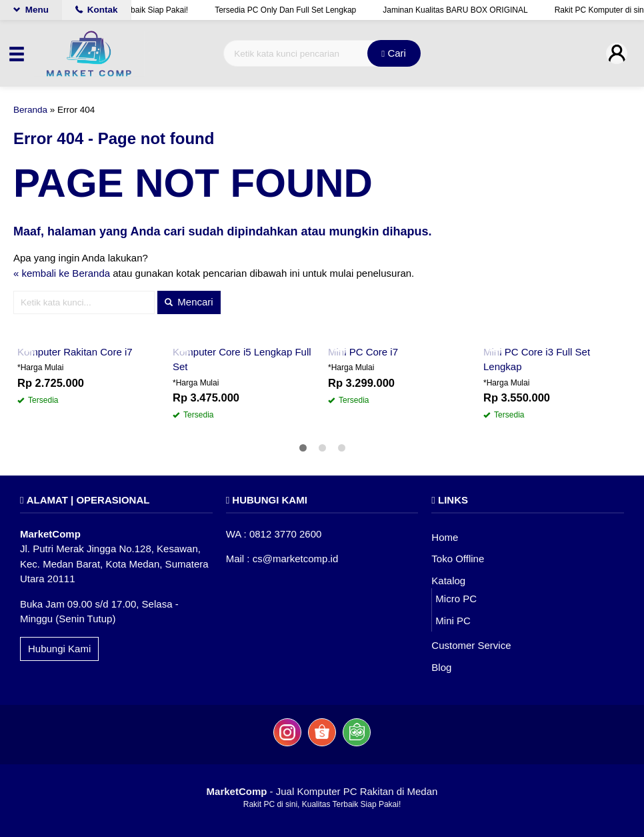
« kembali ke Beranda (62, 273)
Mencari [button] (189, 302)
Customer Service (471, 645)
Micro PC (456, 599)
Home (445, 537)
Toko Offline (458, 559)
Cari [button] (394, 53)
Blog (441, 667)
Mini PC (453, 621)
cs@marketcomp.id (296, 559)
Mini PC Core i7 (363, 352)
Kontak (97, 10)
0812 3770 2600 (285, 534)
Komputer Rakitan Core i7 (75, 352)
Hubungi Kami (59, 649)
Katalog (448, 581)
